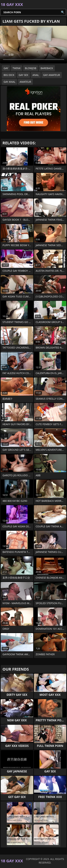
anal (36, 75)
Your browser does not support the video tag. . (33, 45)
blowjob (31, 68)
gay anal (9, 82)
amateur (25, 82)
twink (17, 68)
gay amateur (52, 75)
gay (6, 68)
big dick (9, 75)
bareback (47, 68)
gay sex (23, 75)
